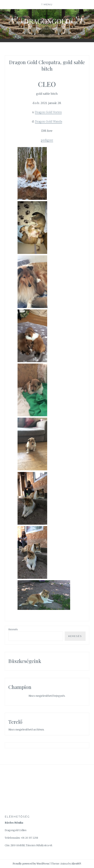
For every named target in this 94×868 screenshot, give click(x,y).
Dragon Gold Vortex (48, 112)
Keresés (13, 629)
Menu (48, 4)
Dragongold (47, 21)
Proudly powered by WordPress (31, 864)
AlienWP (76, 864)
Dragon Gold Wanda (48, 121)
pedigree (47, 140)
